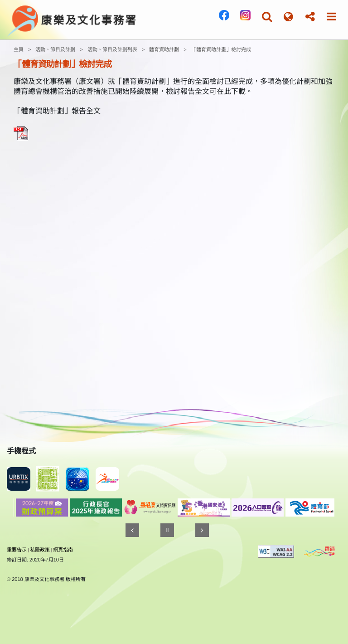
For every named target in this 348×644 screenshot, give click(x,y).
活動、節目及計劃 (55, 49)
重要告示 (17, 550)
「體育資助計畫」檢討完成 (221, 49)
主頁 (19, 49)
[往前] (132, 530)
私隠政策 (40, 550)
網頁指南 (63, 550)
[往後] (202, 530)
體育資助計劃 (164, 49)
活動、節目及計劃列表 (112, 49)
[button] (267, 17)
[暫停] (167, 530)
